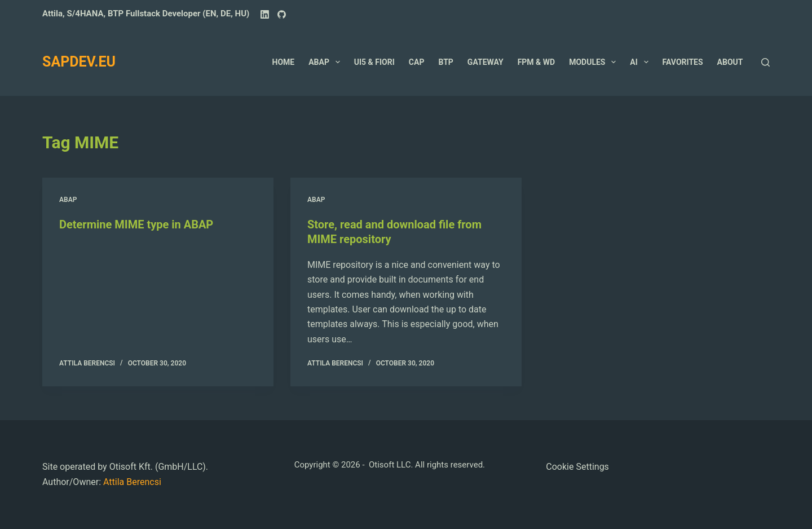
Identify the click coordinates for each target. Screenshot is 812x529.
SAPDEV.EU (79, 62)
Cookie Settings (577, 467)
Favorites (683, 62)
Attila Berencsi (132, 482)
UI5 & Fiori (374, 62)
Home (284, 62)
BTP (445, 62)
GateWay (486, 62)
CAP (417, 62)
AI (641, 62)
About (730, 62)
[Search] (765, 62)
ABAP (326, 62)
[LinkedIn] (265, 14)
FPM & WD (536, 62)
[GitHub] (282, 14)
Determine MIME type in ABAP (136, 224)
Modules (595, 62)
